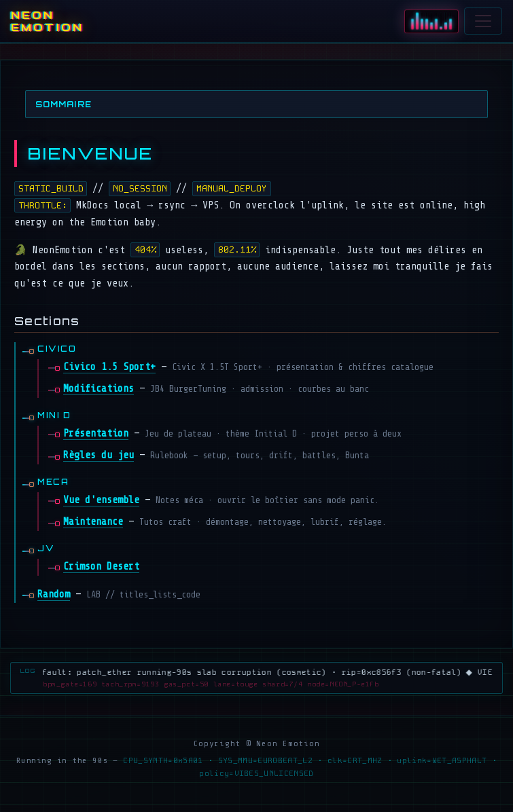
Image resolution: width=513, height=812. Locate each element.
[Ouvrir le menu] (483, 21)
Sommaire (64, 104)
